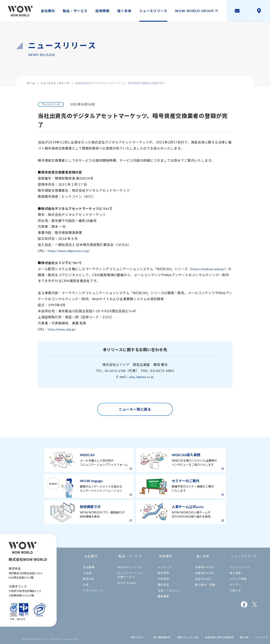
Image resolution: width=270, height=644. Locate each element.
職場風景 (164, 596)
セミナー (235, 585)
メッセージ (165, 567)
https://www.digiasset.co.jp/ (70, 251)
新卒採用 (164, 573)
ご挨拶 (87, 573)
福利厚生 (164, 585)
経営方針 (89, 579)
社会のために (204, 579)
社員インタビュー (169, 591)
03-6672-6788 (115, 371)
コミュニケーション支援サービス (130, 575)
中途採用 (164, 579)
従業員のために (205, 573)
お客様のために (205, 567)
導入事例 (235, 573)
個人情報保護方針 (141, 636)
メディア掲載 (238, 579)
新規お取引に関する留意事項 (210, 636)
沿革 (86, 585)
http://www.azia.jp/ (63, 329)
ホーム (31, 83)
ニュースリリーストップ (55, 83)
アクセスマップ (93, 591)
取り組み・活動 (205, 585)
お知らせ (235, 591)
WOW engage (127, 583)
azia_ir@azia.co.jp (141, 377)
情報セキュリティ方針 (172, 636)
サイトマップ (259, 636)
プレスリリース (240, 567)
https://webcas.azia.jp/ (209, 269)
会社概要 (89, 567)
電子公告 (240, 636)
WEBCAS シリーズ (129, 567)
